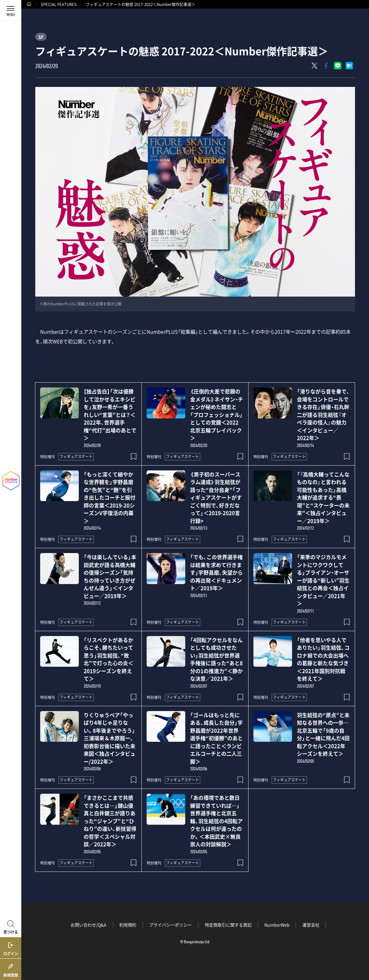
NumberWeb (277, 925)
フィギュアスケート (76, 456)
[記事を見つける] (11, 926)
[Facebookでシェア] (326, 66)
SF (41, 37)
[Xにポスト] (315, 66)
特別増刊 (47, 457)
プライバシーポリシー (170, 925)
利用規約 (128, 925)
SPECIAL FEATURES (59, 4)
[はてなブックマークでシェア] (349, 66)
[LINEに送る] (338, 66)
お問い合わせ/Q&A (89, 925)
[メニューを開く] (11, 11)
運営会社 (311, 925)
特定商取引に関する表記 (228, 925)
